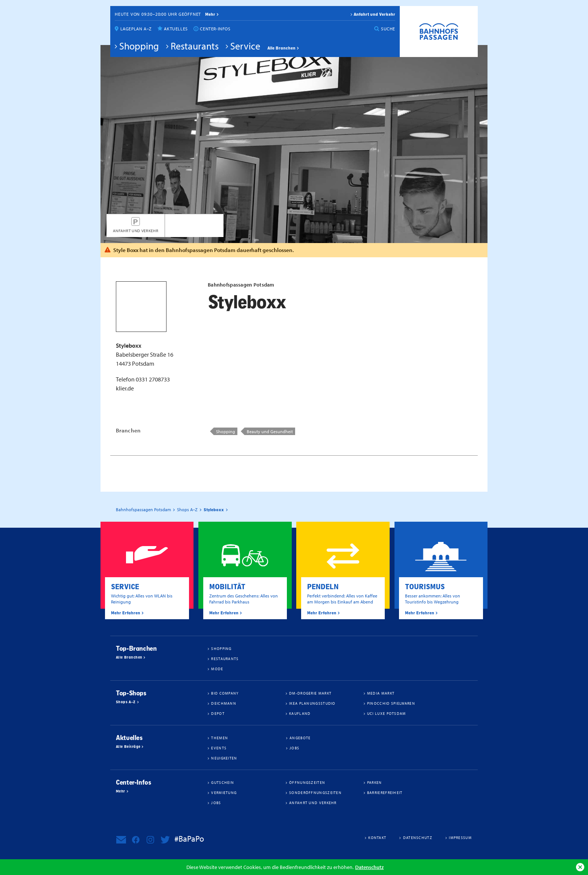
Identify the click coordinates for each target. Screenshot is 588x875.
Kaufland (300, 713)
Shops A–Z (126, 702)
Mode (217, 669)
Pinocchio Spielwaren (391, 703)
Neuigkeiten (224, 758)
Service (245, 46)
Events (219, 748)
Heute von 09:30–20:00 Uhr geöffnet (158, 14)
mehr (210, 14)
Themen (220, 738)
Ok (580, 867)
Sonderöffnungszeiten (315, 792)
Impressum (460, 837)
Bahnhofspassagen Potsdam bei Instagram (150, 840)
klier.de (125, 388)
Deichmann (224, 703)
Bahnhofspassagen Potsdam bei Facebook (136, 840)
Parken (375, 782)
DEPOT (218, 713)
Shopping (139, 46)
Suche (388, 29)
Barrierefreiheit (385, 792)
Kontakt (377, 837)
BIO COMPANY (225, 693)
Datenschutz (369, 867)
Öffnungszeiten (307, 782)
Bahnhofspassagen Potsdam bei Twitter (165, 840)
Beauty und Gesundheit (270, 431)
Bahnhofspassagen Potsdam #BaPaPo (439, 32)
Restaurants (195, 46)
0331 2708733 (153, 379)
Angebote (300, 738)
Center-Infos (215, 29)
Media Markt (381, 693)
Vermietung (224, 792)
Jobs (294, 748)
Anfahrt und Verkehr (374, 14)
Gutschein (223, 782)
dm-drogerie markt (310, 693)
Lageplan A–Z (136, 29)
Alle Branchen (281, 48)
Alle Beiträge (128, 747)
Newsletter (121, 840)
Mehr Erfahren (126, 613)
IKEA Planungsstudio (312, 703)
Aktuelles (176, 29)
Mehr (121, 791)
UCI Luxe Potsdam (387, 713)
